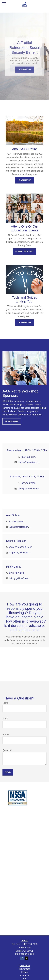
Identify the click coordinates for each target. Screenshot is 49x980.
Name (5, 703)
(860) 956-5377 (28, 457)
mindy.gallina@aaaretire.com (20, 578)
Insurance (24, 975)
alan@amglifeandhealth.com (20, 527)
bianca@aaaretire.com (29, 462)
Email (5, 719)
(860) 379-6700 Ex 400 (21, 547)
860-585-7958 (28, 483)
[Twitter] (26, 958)
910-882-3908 (16, 522)
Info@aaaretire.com (24, 954)
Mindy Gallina (14, 567)
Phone (6, 734)
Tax (24, 979)
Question (7, 750)
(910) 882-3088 (17, 573)
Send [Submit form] (8, 772)
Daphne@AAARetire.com (20, 553)
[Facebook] (22, 958)
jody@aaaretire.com (29, 489)
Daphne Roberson (16, 541)
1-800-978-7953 (29, 944)
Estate (24, 972)
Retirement (24, 969)
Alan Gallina (13, 515)
